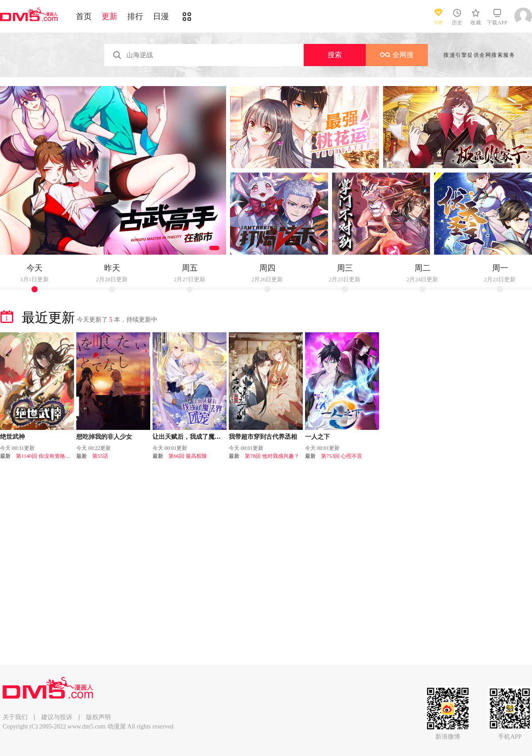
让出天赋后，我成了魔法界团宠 (196, 437)
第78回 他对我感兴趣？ (272, 456)
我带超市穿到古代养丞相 (263, 437)
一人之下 (317, 437)
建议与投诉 (57, 717)
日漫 (161, 16)
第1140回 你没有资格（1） (47, 456)
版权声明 (98, 717)
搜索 (335, 55)
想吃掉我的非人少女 (104, 437)
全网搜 (397, 55)
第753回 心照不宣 (342, 456)
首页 (84, 16)
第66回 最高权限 (188, 456)
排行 (135, 16)
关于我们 (15, 717)
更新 (110, 16)
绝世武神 (12, 437)
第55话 (100, 456)
